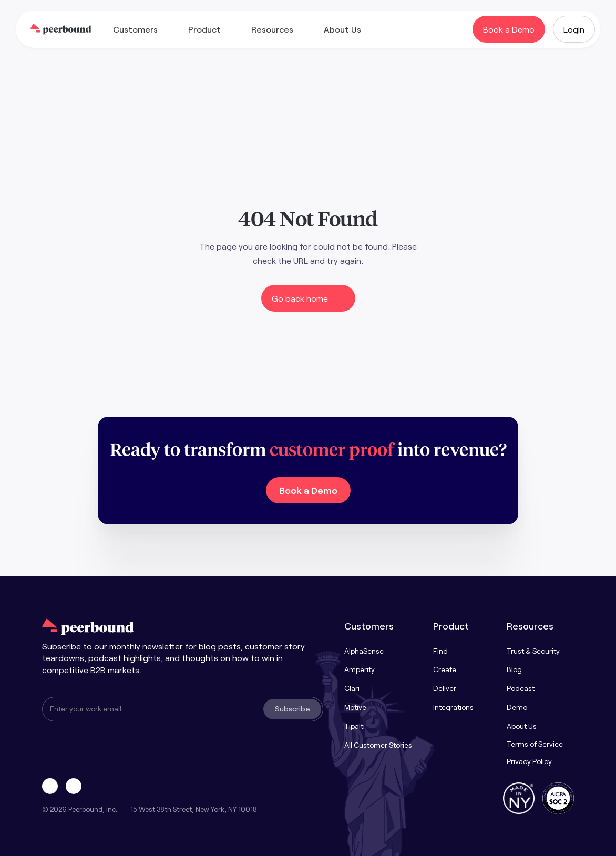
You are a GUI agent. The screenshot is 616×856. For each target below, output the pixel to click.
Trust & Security (533, 651)
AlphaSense (364, 651)
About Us (522, 726)
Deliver (445, 688)
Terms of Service (535, 744)
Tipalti (355, 726)
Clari (352, 688)
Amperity (360, 669)
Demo (517, 707)
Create (445, 669)
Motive (355, 707)
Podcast (521, 688)
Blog (514, 669)
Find (440, 651)
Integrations (453, 707)
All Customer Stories (378, 745)
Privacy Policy (529, 761)
